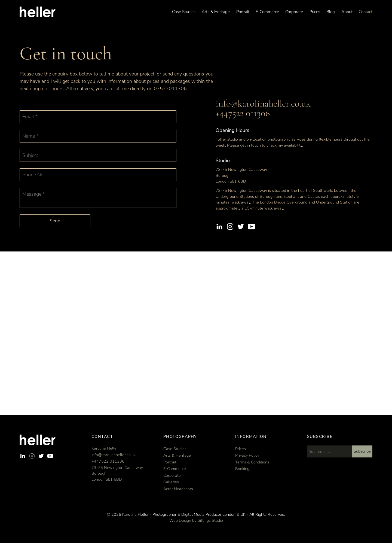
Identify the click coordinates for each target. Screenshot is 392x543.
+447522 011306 (243, 113)
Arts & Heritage (216, 12)
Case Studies (184, 12)
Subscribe (362, 451)
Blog (331, 12)
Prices (315, 12)
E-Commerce (267, 12)
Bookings (243, 469)
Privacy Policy (247, 455)
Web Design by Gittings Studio (196, 520)
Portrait (243, 12)
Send (55, 221)
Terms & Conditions (252, 462)
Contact (366, 12)
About (347, 12)
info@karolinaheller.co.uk (263, 104)
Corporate (294, 12)
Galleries (171, 482)
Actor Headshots (178, 489)
